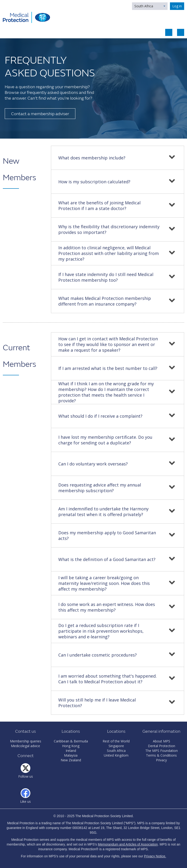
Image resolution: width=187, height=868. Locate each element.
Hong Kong (71, 746)
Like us (25, 801)
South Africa (144, 6)
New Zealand (71, 760)
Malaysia (71, 755)
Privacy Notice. (155, 856)
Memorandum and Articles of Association (128, 844)
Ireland (71, 751)
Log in (177, 6)
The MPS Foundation (162, 751)
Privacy (161, 760)
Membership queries (26, 741)
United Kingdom (116, 755)
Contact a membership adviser (40, 114)
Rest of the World (116, 741)
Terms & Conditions (161, 755)
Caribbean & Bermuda (71, 741)
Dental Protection (162, 746)
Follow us (26, 776)
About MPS (162, 741)
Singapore (116, 746)
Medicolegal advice (25, 746)
